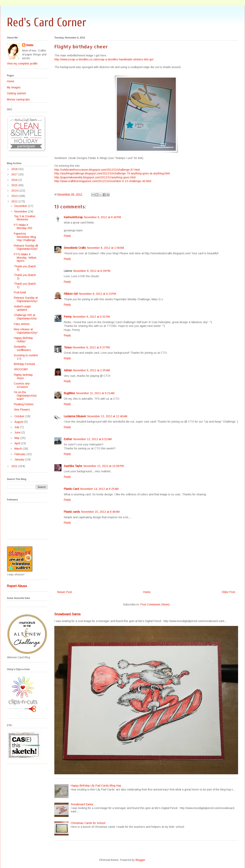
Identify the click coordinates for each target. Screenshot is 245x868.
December (21, 206)
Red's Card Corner (47, 22)
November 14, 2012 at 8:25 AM (99, 489)
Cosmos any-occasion (22, 385)
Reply (67, 236)
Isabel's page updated (22, 308)
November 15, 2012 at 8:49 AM (100, 512)
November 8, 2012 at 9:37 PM (91, 347)
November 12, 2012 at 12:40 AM (107, 416)
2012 (15, 201)
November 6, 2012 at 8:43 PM (102, 217)
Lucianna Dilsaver (75, 416)
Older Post (228, 592)
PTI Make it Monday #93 (23, 227)
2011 (15, 466)
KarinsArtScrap (73, 217)
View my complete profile (22, 64)
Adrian (68, 370)
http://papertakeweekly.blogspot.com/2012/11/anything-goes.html (95, 177)
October (20, 416)
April (18, 443)
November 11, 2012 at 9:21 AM (95, 393)
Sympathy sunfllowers (22, 348)
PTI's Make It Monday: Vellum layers (25, 258)
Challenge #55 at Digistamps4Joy (25, 317)
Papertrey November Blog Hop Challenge (25, 237)
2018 (15, 169)
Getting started (16, 93)
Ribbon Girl (71, 294)
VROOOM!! (21, 369)
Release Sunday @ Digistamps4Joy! (26, 247)
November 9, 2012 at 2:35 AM (91, 370)
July (17, 427)
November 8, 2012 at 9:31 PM (91, 317)
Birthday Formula (24, 364)
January (20, 459)
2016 (15, 180)
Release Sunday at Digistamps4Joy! (26, 299)
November (21, 211)
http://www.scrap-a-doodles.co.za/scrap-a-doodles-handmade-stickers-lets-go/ (104, 59)
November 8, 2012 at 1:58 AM (106, 248)
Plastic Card (71, 489)
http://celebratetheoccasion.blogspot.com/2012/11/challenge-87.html (97, 170)
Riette (30, 45)
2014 (15, 191)
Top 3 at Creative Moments (25, 218)
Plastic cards (72, 512)
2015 (15, 185)
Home (147, 592)
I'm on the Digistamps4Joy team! (25, 396)
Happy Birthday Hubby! (23, 340)
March (19, 449)
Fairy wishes (22, 324)
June (18, 432)
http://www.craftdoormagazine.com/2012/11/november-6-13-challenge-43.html (103, 181)
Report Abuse (17, 586)
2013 (15, 196)
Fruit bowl (20, 292)
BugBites (69, 393)
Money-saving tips (18, 99)
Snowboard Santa (67, 614)
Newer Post (65, 592)
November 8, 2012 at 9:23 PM (98, 294)
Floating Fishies (24, 404)
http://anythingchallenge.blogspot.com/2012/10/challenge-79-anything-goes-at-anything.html (112, 173)
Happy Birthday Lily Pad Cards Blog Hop (96, 786)
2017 (15, 174)
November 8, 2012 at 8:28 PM (92, 271)
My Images (14, 87)
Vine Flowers (22, 410)
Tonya (68, 347)
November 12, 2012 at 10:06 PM (104, 466)
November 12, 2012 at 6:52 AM (92, 439)
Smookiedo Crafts (75, 248)
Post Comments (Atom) (155, 604)
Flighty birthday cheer (23, 376)
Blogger (140, 860)
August (19, 422)
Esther (68, 439)
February (20, 454)
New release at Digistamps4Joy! (26, 331)
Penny (68, 317)
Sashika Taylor (73, 466)
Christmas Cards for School (88, 823)
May (17, 438)
